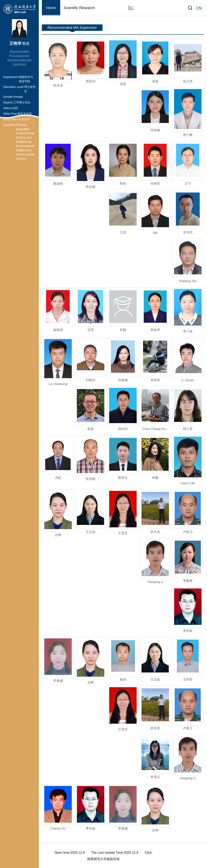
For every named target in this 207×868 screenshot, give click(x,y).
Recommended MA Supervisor (19, 62)
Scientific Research (79, 8)
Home (51, 8)
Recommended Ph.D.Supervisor (19, 54)
